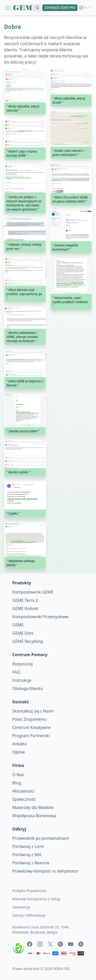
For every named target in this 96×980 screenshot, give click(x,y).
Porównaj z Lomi (28, 846)
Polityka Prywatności (30, 891)
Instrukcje (22, 680)
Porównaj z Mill (27, 855)
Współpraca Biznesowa (34, 816)
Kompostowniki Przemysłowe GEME (40, 621)
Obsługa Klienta (28, 688)
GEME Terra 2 (25, 600)
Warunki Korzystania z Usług (36, 899)
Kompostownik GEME (33, 592)
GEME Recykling (28, 641)
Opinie (19, 752)
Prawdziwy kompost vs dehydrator (45, 871)
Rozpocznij (23, 664)
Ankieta (20, 744)
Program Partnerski (31, 736)
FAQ (16, 672)
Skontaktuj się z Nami (33, 711)
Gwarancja (21, 907)
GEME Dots (23, 633)
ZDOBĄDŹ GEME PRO (60, 8)
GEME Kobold (25, 608)
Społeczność (24, 799)
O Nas (18, 775)
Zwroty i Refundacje (29, 915)
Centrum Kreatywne (31, 727)
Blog (17, 783)
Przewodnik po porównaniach (41, 838)
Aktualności (23, 791)
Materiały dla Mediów (33, 807)
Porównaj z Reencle (31, 863)
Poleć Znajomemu (30, 719)
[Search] (37, 8)
